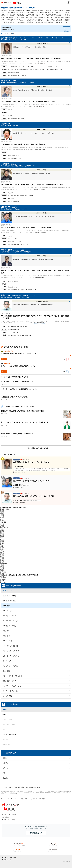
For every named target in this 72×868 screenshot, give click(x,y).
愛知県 (2, 539)
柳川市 (5, 773)
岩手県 (2, 513)
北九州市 (6, 778)
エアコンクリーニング (10, 621)
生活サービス (7, 661)
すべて (5, 591)
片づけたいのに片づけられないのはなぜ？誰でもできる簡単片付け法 (25, 422)
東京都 (2, 521)
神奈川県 (3, 522)
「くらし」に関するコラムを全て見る (36, 448)
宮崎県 (2, 571)
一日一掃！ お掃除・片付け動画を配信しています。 (19, 389)
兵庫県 (2, 549)
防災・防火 (6, 631)
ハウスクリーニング (9, 616)
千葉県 (2, 523)
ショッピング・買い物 (10, 646)
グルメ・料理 (7, 641)
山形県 (2, 516)
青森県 (2, 512)
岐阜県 (2, 543)
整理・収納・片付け (9, 596)
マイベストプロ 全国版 (10, 857)
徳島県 (2, 558)
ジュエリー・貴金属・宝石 (12, 686)
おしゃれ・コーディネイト (12, 656)
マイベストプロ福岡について (12, 814)
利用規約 (6, 817)
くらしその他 (7, 696)
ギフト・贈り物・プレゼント (12, 676)
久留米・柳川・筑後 (9, 734)
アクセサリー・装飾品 (10, 666)
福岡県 (2, 565)
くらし (10, 591)
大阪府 (2, 546)
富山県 (2, 533)
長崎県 (2, 566)
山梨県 (2, 529)
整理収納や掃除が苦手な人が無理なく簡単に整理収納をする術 (22, 411)
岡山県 (2, 554)
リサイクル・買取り (9, 626)
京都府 (2, 548)
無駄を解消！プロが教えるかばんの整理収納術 (17, 434)
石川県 (2, 535)
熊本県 (2, 569)
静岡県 (2, 541)
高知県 (2, 562)
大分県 (2, 568)
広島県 (2, 552)
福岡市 (2, 576)
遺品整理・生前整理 (9, 601)
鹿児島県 (3, 572)
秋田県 (2, 515)
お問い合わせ (7, 860)
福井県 (2, 536)
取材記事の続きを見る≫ (41, 63)
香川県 (2, 559)
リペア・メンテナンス (10, 691)
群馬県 (2, 526)
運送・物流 (6, 671)
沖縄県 (2, 574)
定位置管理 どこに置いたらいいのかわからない (18, 382)
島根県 (2, 555)
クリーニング (7, 611)
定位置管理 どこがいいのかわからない (15, 397)
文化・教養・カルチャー (11, 681)
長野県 (2, 531)
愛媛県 (2, 561)
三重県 (2, 542)
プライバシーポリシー (10, 820)
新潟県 (2, 532)
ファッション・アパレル (11, 651)
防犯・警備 (6, 636)
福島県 (2, 518)
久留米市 (6, 768)
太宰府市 (6, 763)
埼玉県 (2, 525)
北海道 (2, 511)
